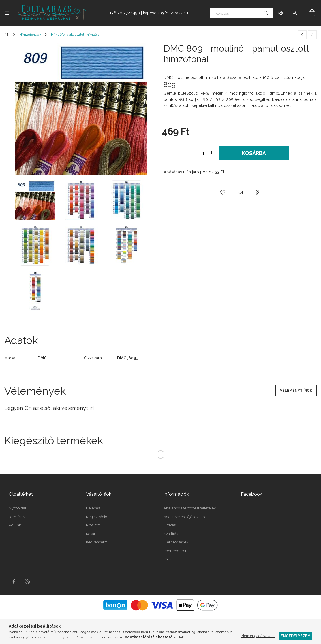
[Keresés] (241, 13)
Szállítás (171, 534)
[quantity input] (203, 153)
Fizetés (170, 525)
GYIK (168, 559)
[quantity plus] (211, 153)
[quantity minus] (196, 153)
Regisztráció (96, 517)
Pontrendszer (175, 551)
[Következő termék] (312, 35)
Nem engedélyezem (258, 636)
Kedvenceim (97, 542)
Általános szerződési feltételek (190, 508)
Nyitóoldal (17, 508)
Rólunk (15, 525)
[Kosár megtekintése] (309, 13)
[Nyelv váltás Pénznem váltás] (280, 13)
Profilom (93, 525)
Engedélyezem (296, 636)
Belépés (93, 508)
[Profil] (295, 13)
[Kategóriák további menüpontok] (7, 13)
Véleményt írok (296, 391)
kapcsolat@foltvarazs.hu (166, 13)
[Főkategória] (7, 35)
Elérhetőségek (176, 542)
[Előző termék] (302, 35)
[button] (223, 193)
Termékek (17, 517)
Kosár (91, 534)
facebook (14, 582)
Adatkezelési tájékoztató (184, 517)
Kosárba (254, 153)
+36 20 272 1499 (125, 13)
